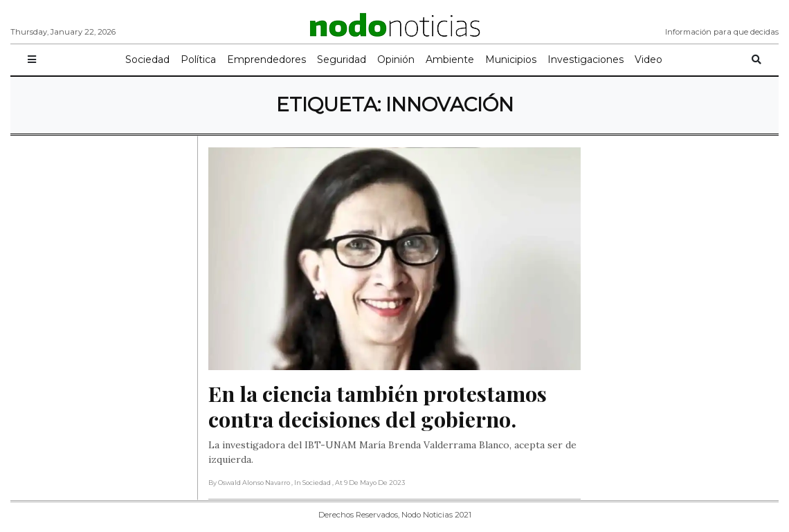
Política (198, 59)
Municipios (511, 59)
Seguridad (342, 59)
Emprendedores (266, 59)
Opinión (396, 59)
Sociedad (147, 59)
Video (649, 59)
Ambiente (450, 59)
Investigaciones (586, 59)
